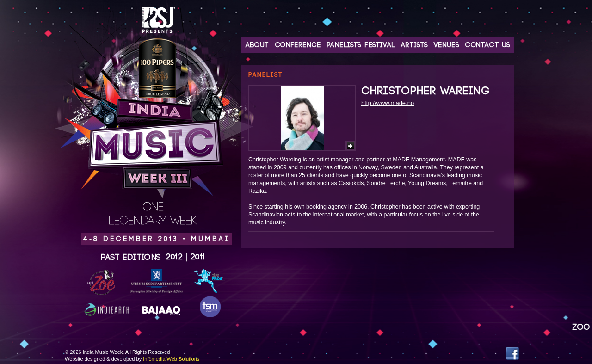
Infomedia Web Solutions (171, 359)
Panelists (344, 45)
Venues (447, 45)
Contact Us (487, 45)
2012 (175, 257)
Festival (380, 45)
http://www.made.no (388, 103)
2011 (198, 257)
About (257, 45)
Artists (415, 45)
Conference (298, 45)
